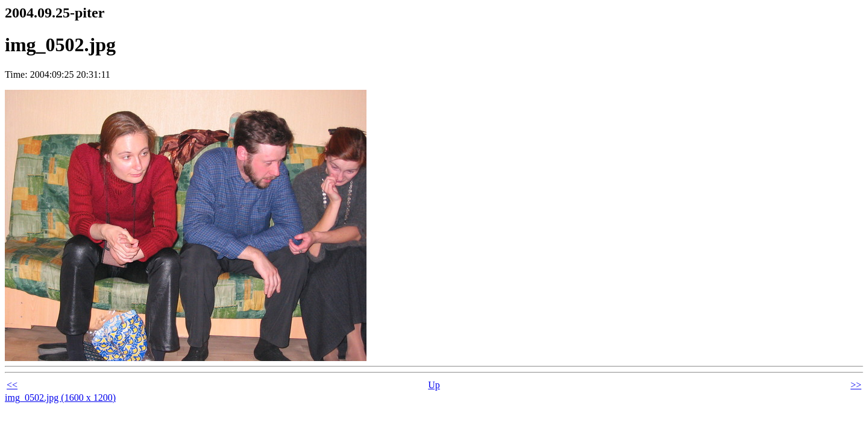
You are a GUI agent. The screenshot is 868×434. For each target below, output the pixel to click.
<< (12, 385)
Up (434, 385)
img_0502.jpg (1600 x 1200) (60, 398)
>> (856, 385)
